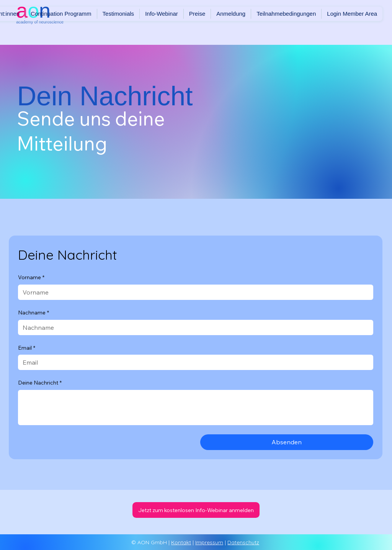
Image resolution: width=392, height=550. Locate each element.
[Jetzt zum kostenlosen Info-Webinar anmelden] (196, 510)
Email (27, 348)
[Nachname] (194, 327)
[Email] (194, 362)
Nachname (33, 313)
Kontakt (181, 542)
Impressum (209, 542)
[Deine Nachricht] (196, 408)
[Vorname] (194, 292)
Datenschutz (243, 542)
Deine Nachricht (40, 383)
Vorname (31, 278)
